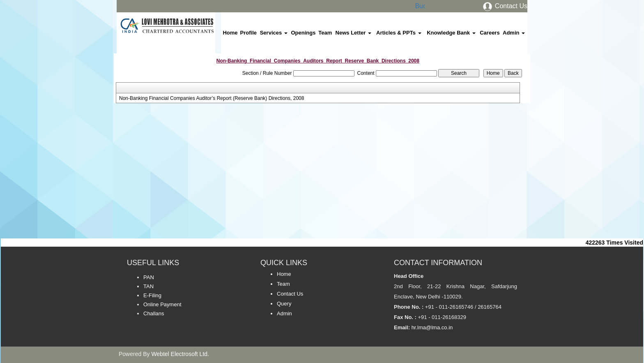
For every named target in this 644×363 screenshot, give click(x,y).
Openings (303, 33)
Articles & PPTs (399, 33)
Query (284, 304)
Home (230, 33)
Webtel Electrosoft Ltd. (180, 354)
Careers (490, 33)
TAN (148, 286)
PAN (149, 277)
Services (274, 33)
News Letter (353, 33)
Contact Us (505, 6)
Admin (514, 33)
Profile (248, 33)
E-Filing (152, 295)
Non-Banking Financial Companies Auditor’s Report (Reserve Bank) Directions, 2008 (212, 98)
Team (325, 33)
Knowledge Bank (451, 33)
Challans (154, 313)
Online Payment (162, 304)
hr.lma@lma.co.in (431, 327)
